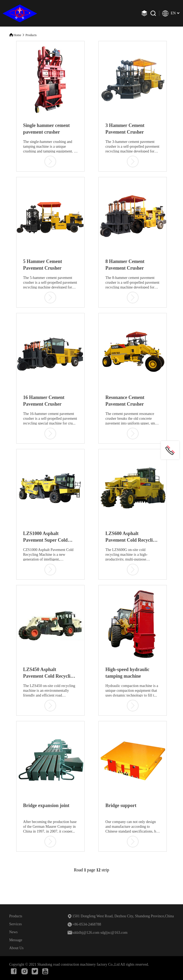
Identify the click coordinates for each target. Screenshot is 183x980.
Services (15, 924)
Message (16, 940)
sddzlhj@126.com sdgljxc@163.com (97, 933)
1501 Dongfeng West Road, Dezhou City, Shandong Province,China (120, 916)
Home (17, 35)
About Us (16, 948)
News (13, 932)
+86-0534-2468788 (84, 924)
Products (31, 35)
